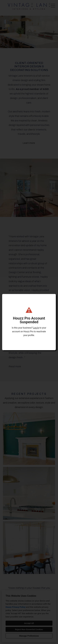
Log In (36, 328)
